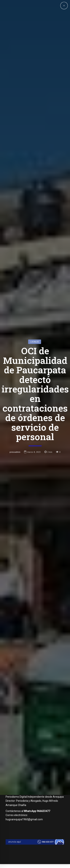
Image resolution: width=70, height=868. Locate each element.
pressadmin (15, 489)
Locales (35, 378)
